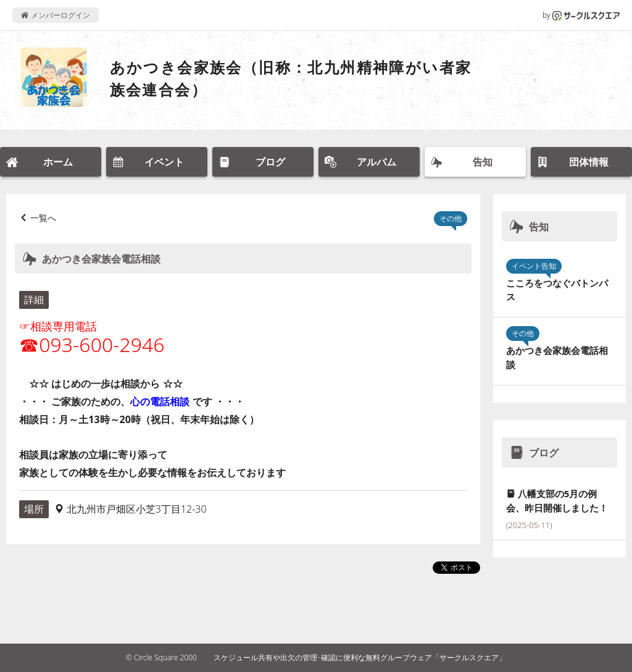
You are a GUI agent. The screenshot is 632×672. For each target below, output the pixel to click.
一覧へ (43, 218)
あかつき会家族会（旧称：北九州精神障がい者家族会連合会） (291, 78)
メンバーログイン (55, 15)
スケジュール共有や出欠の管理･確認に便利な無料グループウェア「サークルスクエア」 (360, 657)
